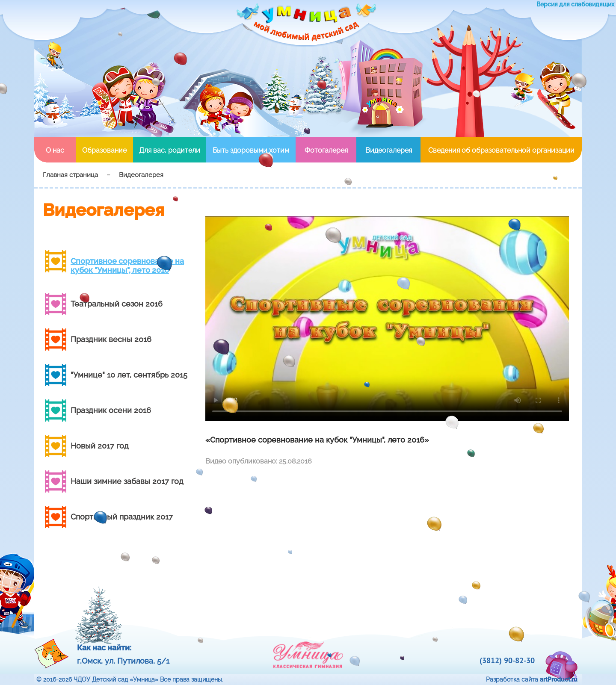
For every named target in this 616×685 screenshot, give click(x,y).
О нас (55, 150)
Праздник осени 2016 (111, 410)
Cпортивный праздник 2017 (122, 517)
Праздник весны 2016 (111, 339)
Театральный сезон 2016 (117, 304)
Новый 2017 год (100, 446)
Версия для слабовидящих (575, 4)
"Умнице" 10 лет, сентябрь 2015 (129, 375)
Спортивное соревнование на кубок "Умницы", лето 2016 (127, 266)
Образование (104, 150)
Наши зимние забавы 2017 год (127, 481)
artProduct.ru (559, 679)
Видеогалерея (389, 150)
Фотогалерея (326, 150)
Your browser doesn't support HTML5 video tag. (387, 319)
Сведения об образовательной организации (501, 150)
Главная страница (70, 175)
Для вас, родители (170, 150)
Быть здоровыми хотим (251, 150)
